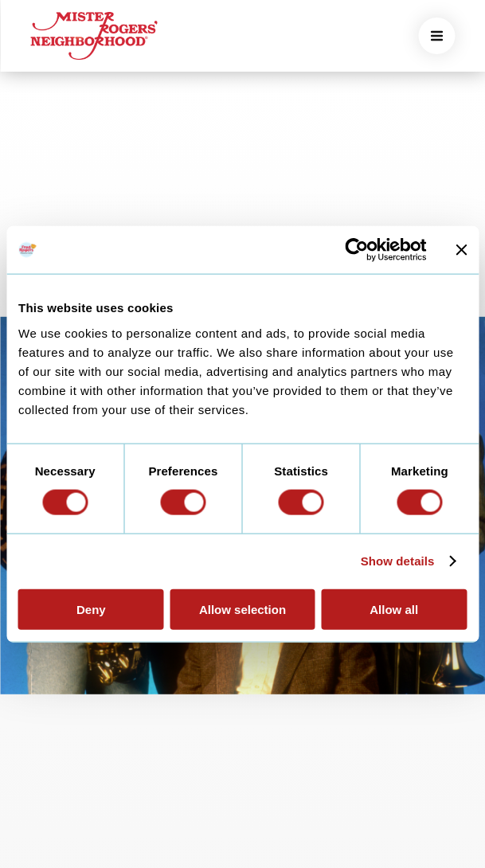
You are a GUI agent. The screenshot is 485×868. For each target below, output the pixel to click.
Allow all (394, 609)
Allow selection (242, 609)
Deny (91, 609)
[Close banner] (461, 250)
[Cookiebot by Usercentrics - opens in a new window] (356, 250)
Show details (398, 561)
